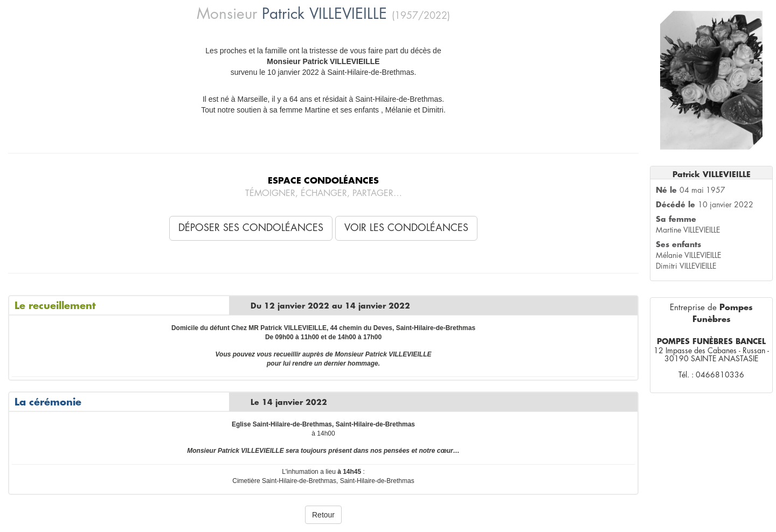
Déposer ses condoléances (251, 228)
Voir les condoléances (406, 228)
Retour (323, 515)
